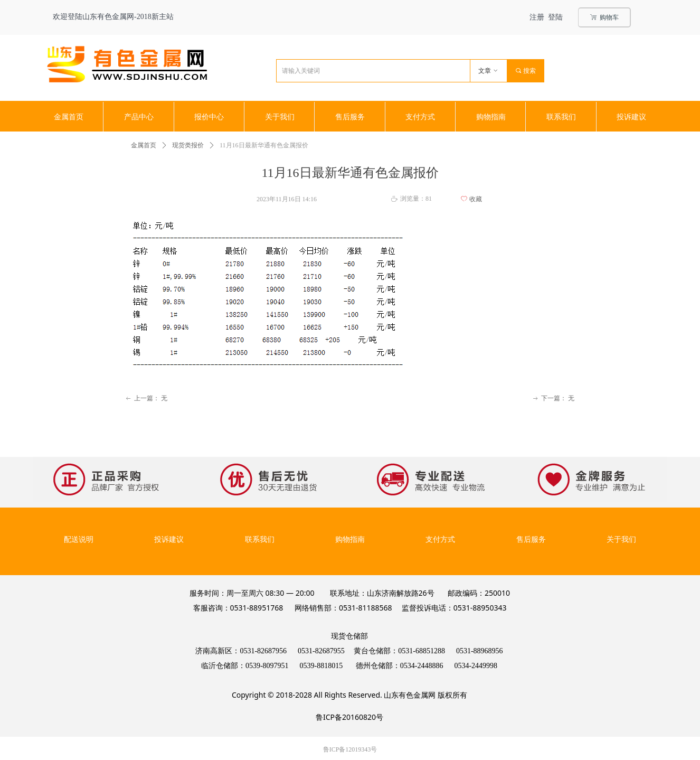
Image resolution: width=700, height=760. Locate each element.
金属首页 (144, 145)
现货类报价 (188, 145)
